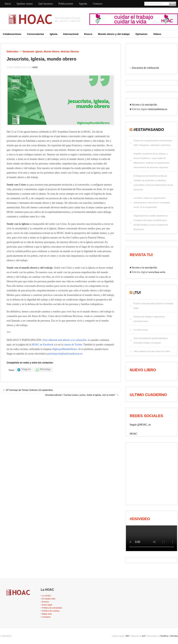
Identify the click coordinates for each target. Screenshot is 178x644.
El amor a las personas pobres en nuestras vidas (153, 306)
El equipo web (49, 599)
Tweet (11, 370)
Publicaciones (66, 4)
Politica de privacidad (52, 608)
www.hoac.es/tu (157, 272)
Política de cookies (51, 611)
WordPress (164, 636)
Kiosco (88, 34)
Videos (157, 34)
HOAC (35, 67)
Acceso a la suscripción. (145, 105)
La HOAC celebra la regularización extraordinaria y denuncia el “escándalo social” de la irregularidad (152, 203)
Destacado (28, 52)
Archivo (45, 602)
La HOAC (46, 596)
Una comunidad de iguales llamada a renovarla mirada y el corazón (151, 340)
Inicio (8, 4)
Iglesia (54, 34)
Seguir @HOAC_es (140, 425)
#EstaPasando (149, 130)
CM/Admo (174, 636)
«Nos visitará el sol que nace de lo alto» (152, 351)
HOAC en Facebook (43, 345)
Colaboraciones (12, 34)
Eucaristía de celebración (146, 68)
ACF (144, 636)
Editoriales (12, 52)
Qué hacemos (46, 4)
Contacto (98, 4)
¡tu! (137, 293)
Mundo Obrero (52, 52)
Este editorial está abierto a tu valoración (65, 340)
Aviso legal (47, 605)
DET (127, 636)
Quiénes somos (25, 4)
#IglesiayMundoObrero (65, 349)
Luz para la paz (141, 330)
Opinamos (141, 34)
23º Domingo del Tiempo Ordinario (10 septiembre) (29, 390)
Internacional (71, 34)
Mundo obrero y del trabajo (114, 34)
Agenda (83, 4)
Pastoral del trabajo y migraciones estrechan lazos (149, 319)
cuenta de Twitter (73, 345)
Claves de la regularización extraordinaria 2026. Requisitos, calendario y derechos (153, 143)
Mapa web (47, 614)
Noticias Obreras (70, 52)
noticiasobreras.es (158, 109)
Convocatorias (36, 34)
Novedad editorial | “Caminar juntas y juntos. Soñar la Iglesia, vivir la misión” (80, 395)
